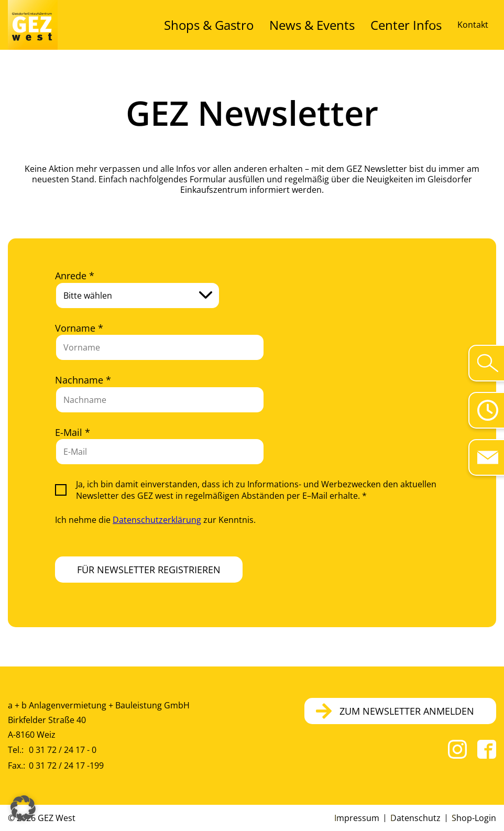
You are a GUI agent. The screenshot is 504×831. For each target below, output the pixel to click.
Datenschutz (415, 818)
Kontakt (473, 25)
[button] (23, 808)
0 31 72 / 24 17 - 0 (63, 750)
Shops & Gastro (273, 25)
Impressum (357, 818)
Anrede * (75, 276)
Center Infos (418, 25)
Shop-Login (474, 818)
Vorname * (79, 328)
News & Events (349, 25)
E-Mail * (73, 432)
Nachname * (83, 380)
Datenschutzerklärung (157, 520)
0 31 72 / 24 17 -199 (66, 766)
